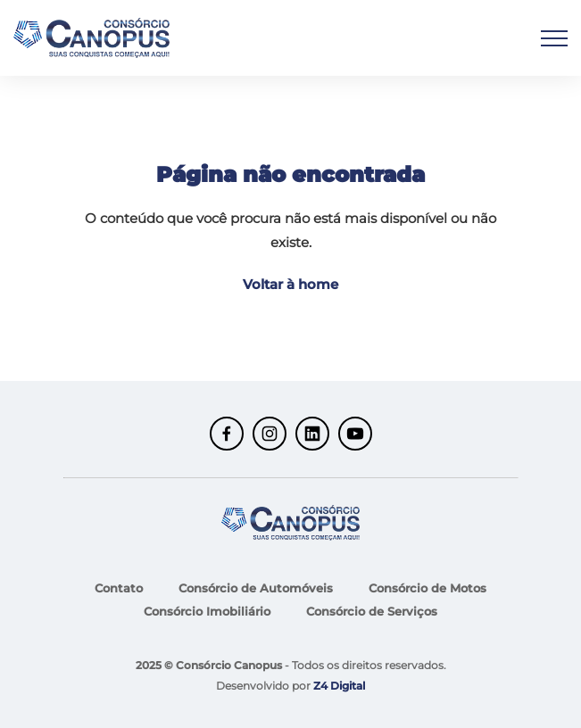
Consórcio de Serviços (372, 611)
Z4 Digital (339, 686)
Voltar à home (290, 284)
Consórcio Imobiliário (207, 611)
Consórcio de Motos (427, 588)
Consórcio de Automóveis (256, 588)
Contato (119, 588)
